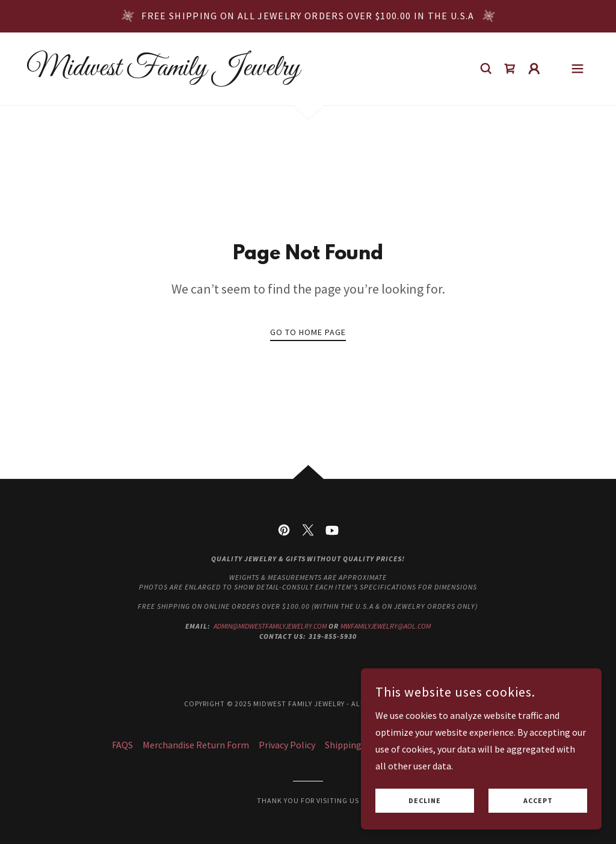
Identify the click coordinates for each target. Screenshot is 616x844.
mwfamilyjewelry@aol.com (386, 626)
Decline (425, 801)
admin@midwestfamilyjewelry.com (270, 626)
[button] (534, 69)
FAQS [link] (122, 745)
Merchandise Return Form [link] (196, 745)
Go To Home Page (308, 332)
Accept (538, 801)
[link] (163, 72)
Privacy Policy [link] (287, 745)
